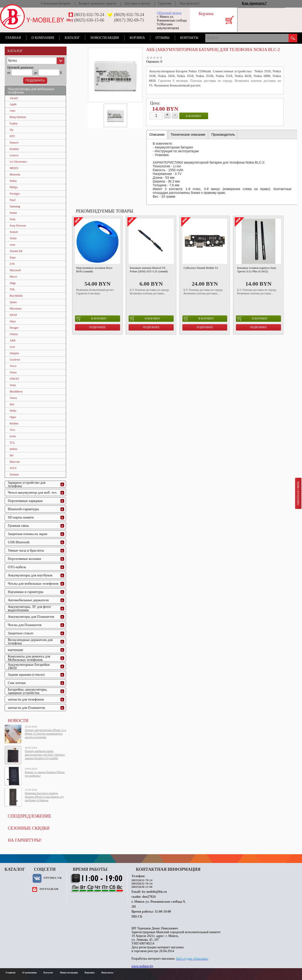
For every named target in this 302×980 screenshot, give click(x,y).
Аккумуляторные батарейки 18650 (29, 666)
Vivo (12, 430)
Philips (14, 187)
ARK (13, 340)
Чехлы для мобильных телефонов (33, 584)
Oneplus (14, 353)
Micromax (16, 309)
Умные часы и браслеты (26, 550)
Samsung (15, 206)
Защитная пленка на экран (28, 534)
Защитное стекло (21, 633)
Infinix (14, 449)
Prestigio (15, 194)
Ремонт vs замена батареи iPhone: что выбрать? (45, 774)
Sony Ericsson (18, 226)
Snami (13, 213)
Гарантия (165, 3)
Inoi (12, 404)
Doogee (14, 328)
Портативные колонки (24, 559)
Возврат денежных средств (97, 3)
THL (12, 289)
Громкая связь (18, 526)
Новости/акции (105, 38)
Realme (14, 423)
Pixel (13, 200)
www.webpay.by (142, 966)
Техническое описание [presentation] (188, 135)
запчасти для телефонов (26, 699)
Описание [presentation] (157, 135)
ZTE (12, 264)
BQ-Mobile (16, 296)
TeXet (13, 238)
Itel (12, 455)
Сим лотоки (17, 683)
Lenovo (14, 155)
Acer (12, 347)
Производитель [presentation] (223, 135)
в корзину (194, 116)
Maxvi (13, 277)
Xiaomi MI (16, 251)
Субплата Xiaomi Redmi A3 (201, 268)
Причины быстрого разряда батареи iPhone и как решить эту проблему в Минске (44, 797)
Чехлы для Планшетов (25, 625)
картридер (15, 650)
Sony (13, 219)
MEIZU (14, 168)
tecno (13, 436)
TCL (12, 443)
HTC (13, 136)
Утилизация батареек (55, 3)
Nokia (13, 181)
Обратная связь (298, 493)
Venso (13, 372)
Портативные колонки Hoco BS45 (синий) (94, 270)
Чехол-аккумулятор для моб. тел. (32, 492)
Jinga (13, 283)
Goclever (15, 360)
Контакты (189, 38)
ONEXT (15, 379)
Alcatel (14, 98)
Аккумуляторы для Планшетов (31, 617)
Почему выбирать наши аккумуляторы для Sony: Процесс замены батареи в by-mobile (45, 755)
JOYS (13, 468)
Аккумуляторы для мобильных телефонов (31, 91)
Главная (13, 38)
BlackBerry (16, 392)
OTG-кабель (17, 567)
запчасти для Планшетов (26, 708)
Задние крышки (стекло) (26, 675)
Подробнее (98, 327)
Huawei (14, 143)
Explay (14, 123)
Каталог (72, 38)
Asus (13, 111)
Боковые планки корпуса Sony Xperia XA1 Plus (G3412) (257, 270)
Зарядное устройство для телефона (27, 484)
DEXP (13, 315)
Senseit (14, 232)
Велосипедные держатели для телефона (30, 641)
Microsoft (15, 270)
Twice (13, 366)
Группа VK (53, 878)
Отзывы (162, 38)
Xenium (14, 475)
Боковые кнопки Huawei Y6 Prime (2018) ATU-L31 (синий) (149, 270)
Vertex (13, 398)
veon (12, 245)
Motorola (15, 174)
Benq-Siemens (18, 117)
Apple (13, 104)
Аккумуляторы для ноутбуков (30, 575)
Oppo (13, 417)
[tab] (157, 135)
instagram (49, 889)
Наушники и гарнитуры (25, 592)
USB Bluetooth (19, 542)
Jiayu (13, 321)
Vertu (13, 385)
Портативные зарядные (25, 501)
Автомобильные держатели (28, 600)
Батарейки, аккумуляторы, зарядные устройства (28, 691)
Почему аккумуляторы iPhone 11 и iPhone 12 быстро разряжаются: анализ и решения (45, 734)
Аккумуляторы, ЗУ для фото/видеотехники (29, 608)
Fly (12, 130)
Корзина (137, 38)
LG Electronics (18, 162)
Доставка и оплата (137, 3)
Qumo (13, 302)
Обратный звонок (169, 13)
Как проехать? (190, 3)
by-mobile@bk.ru (154, 892)
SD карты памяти (21, 517)
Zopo (13, 257)
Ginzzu (14, 334)
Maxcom (15, 462)
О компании (43, 38)
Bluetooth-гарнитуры (23, 509)
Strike (13, 411)
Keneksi (14, 149)
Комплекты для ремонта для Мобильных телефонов (29, 658)
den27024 (149, 897)
